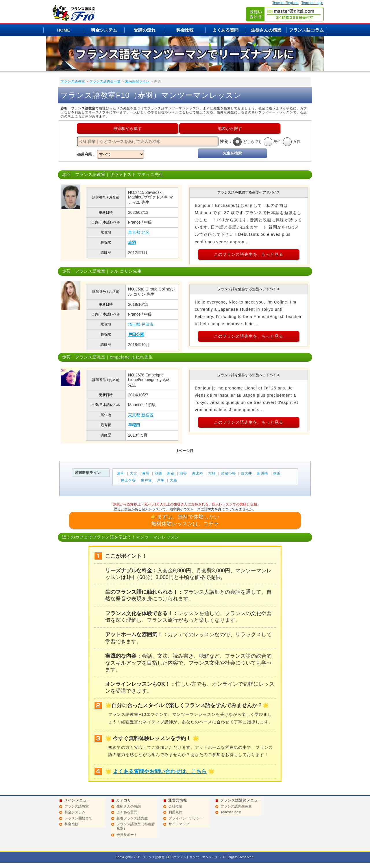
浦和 (121, 473)
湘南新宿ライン (137, 81)
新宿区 (147, 415)
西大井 (246, 473)
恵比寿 (198, 473)
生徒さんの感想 (266, 30)
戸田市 (147, 324)
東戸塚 (146, 480)
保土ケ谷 (128, 480)
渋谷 (183, 473)
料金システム (104, 30)
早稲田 (134, 425)
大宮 (134, 473)
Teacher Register (285, 3)
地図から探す (230, 128)
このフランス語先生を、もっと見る (249, 254)
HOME (64, 30)
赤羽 (132, 242)
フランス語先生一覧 (105, 81)
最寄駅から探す (127, 128)
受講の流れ (145, 30)
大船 (173, 480)
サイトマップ (179, 824)
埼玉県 (134, 324)
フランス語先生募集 (236, 806)
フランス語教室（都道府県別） (136, 826)
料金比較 (185, 30)
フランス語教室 (73, 81)
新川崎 (263, 473)
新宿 (171, 473)
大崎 (212, 473)
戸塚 (161, 480)
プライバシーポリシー (186, 818)
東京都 (134, 232)
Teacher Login (312, 3)
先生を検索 (232, 153)
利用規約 (175, 812)
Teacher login (231, 812)
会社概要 (175, 806)
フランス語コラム (306, 30)
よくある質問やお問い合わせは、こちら (160, 771)
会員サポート (127, 835)
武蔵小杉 (228, 473)
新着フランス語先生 (132, 818)
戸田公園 (136, 334)
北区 (145, 232)
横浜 (277, 473)
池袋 (158, 473)
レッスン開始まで (78, 818)
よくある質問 (225, 30)
